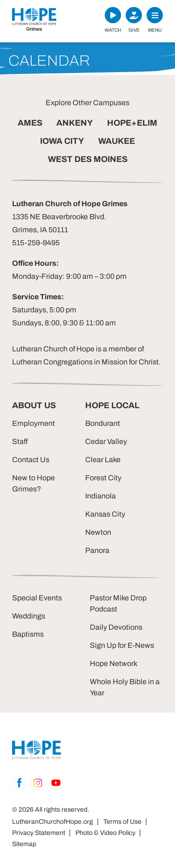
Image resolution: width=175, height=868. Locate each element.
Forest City (103, 478)
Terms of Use (122, 822)
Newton (98, 532)
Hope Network (114, 663)
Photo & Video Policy (105, 833)
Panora (97, 550)
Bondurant (103, 423)
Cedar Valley (106, 441)
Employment (34, 423)
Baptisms (28, 634)
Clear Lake (103, 460)
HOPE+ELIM (132, 123)
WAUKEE (117, 141)
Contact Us (31, 460)
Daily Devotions (116, 627)
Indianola (101, 496)
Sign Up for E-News (122, 645)
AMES (30, 123)
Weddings (29, 616)
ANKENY (75, 123)
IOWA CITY (62, 141)
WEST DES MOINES (88, 159)
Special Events (37, 598)
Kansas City (105, 514)
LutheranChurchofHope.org (53, 822)
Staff (20, 441)
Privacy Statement (39, 833)
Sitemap (24, 844)
